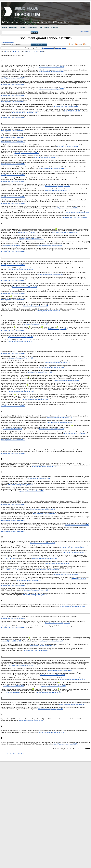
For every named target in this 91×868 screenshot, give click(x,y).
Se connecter (85, 32)
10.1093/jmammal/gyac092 (11, 692)
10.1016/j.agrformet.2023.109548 (13, 686)
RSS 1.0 (78, 44)
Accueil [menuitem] (4, 27)
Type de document (48, 48)
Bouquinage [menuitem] (33, 27)
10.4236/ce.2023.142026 (11, 570)
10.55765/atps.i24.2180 (79, 579)
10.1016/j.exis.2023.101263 (12, 245)
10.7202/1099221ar (9, 559)
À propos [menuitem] (54, 27)
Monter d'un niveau (7, 43)
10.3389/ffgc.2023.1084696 (27, 232)
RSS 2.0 (86, 44)
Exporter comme (6, 45)
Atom (71, 44)
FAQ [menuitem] (40, 27)
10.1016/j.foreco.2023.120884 (12, 641)
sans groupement (60, 48)
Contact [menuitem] (47, 27)
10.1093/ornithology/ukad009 (57, 329)
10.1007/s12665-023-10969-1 (73, 111)
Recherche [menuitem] (23, 27)
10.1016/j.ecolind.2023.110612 (13, 429)
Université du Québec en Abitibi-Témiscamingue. (18, 754)
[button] (39, 45)
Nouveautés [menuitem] (13, 27)
